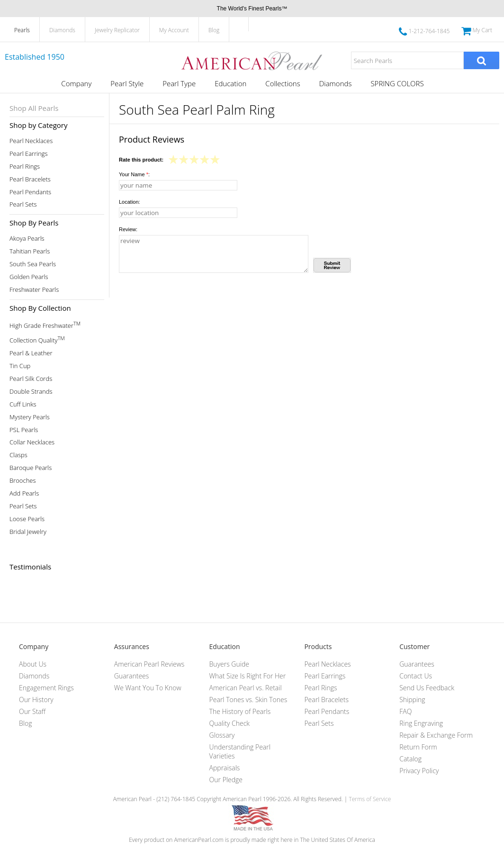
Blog (214, 30)
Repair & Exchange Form (436, 735)
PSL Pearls (24, 430)
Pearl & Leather (31, 353)
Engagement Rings (46, 688)
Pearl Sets (23, 204)
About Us (33, 664)
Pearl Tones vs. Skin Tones (248, 700)
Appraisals (225, 768)
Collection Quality (37, 339)
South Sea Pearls (33, 264)
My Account (174, 30)
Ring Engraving (421, 723)
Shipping (412, 700)
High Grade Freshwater (45, 325)
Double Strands (31, 392)
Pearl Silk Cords (31, 379)
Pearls (22, 30)
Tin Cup (20, 366)
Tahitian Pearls (30, 251)
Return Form (418, 747)
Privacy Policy (419, 771)
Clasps (18, 455)
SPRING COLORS (397, 83)
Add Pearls (24, 493)
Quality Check (230, 723)
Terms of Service (370, 799)
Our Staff (32, 711)
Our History (36, 700)
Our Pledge (226, 780)
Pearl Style (127, 83)
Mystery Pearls (30, 417)
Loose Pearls (27, 519)
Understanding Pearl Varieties (240, 751)
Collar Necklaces (32, 442)
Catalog (410, 759)
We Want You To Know (148, 688)
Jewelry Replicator (117, 30)
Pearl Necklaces (31, 141)
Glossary (222, 735)
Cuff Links (23, 404)
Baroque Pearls (31, 468)
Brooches (23, 481)
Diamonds (62, 30)
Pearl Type (179, 83)
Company (76, 83)
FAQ (405, 711)
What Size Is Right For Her (248, 676)
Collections (283, 83)
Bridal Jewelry (28, 532)
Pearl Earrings (29, 154)
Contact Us (416, 676)
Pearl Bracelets (30, 179)
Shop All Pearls (34, 108)
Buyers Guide (229, 664)
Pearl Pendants (30, 192)
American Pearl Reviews (149, 664)
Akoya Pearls (27, 239)
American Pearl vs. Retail (246, 688)
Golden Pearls (29, 277)
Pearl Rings (25, 167)
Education (230, 83)
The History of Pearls (240, 711)
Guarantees (132, 676)
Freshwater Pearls (34, 290)
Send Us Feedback (427, 688)
